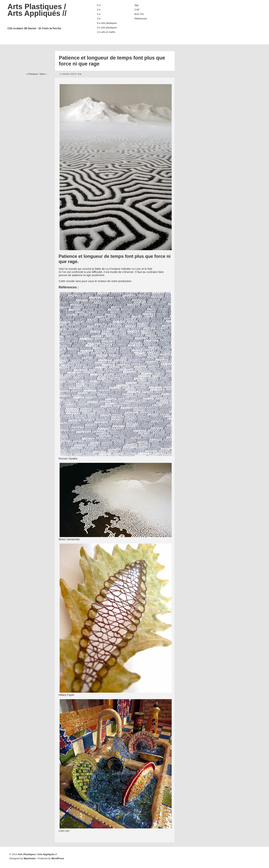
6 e (99, 5)
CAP (137, 10)
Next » (43, 74)
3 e (99, 19)
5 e (99, 10)
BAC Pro (139, 14)
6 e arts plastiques (107, 23)
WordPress (58, 858)
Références (141, 19)
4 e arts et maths (106, 32)
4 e (99, 14)
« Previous (32, 74)
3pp (137, 5)
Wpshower (30, 858)
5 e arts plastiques (107, 28)
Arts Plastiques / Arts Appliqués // (45, 16)
